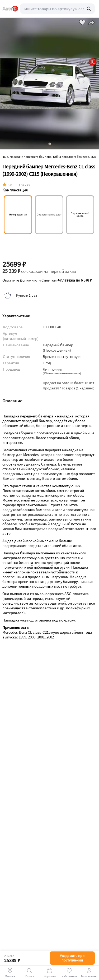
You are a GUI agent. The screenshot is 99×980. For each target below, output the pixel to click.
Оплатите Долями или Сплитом (47, 280)
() (62, 373)
